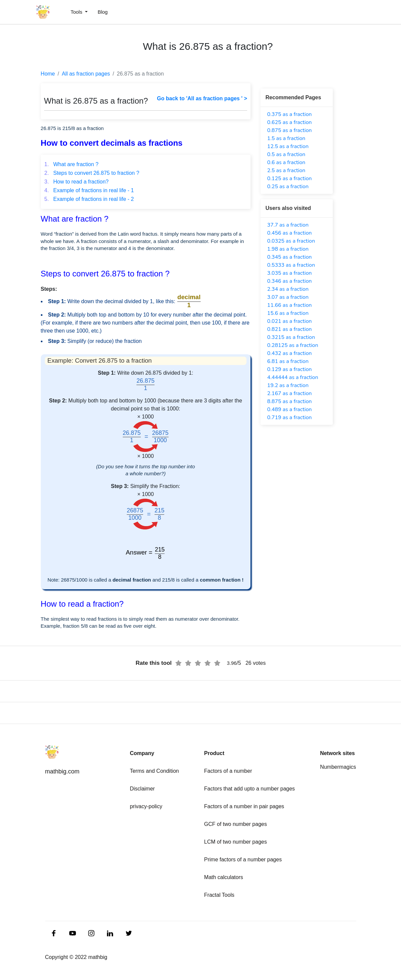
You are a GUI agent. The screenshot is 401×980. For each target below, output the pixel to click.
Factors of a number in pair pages (244, 806)
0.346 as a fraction (289, 281)
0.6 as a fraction (286, 162)
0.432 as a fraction (289, 353)
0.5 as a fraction (286, 154)
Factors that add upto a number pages (249, 789)
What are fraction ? (72, 164)
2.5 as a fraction (286, 170)
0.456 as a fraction (289, 233)
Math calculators (224, 877)
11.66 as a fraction (289, 305)
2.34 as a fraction (288, 289)
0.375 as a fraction (289, 114)
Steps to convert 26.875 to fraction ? (92, 173)
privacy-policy (146, 806)
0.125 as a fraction (289, 178)
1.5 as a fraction (286, 138)
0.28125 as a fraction (293, 345)
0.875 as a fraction (289, 130)
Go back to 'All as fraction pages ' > (202, 98)
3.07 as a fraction (288, 297)
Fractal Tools (219, 895)
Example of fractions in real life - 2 (89, 199)
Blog (103, 12)
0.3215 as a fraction (291, 337)
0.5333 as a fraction (291, 265)
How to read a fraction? (77, 182)
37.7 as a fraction (288, 225)
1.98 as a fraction (288, 249)
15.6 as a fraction (288, 313)
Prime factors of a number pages (243, 860)
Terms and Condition (154, 771)
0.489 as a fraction (289, 409)
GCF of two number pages (235, 824)
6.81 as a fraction (288, 361)
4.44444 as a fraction (293, 377)
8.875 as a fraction (289, 401)
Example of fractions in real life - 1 (89, 190)
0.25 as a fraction (288, 187)
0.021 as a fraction (289, 321)
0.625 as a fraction (289, 122)
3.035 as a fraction (289, 273)
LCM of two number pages (235, 842)
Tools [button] (77, 12)
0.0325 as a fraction (291, 241)
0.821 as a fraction (289, 329)
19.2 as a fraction (288, 385)
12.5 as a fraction (288, 146)
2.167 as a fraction (289, 393)
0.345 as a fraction (289, 257)
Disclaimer (142, 789)
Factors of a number (228, 771)
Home (48, 74)
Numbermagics (338, 767)
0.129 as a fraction (289, 369)
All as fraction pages (86, 74)
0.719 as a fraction (289, 417)
